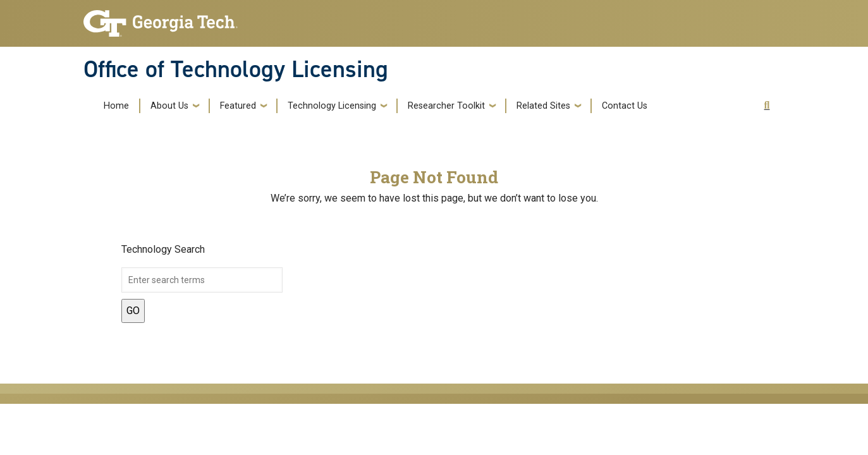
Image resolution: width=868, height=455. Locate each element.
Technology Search (163, 249)
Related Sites (543, 106)
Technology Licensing (332, 106)
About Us (169, 106)
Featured (238, 106)
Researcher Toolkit (446, 106)
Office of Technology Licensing (236, 69)
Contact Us (625, 106)
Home (116, 106)
